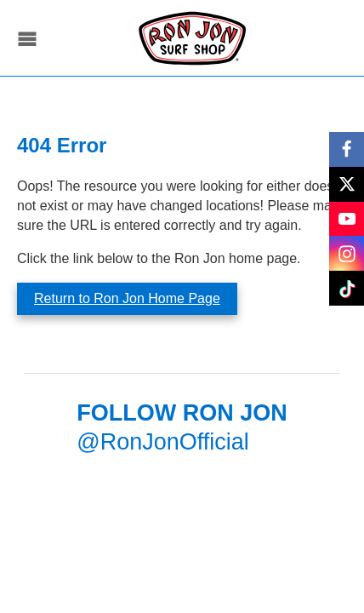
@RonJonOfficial (163, 442)
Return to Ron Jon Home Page (127, 298)
